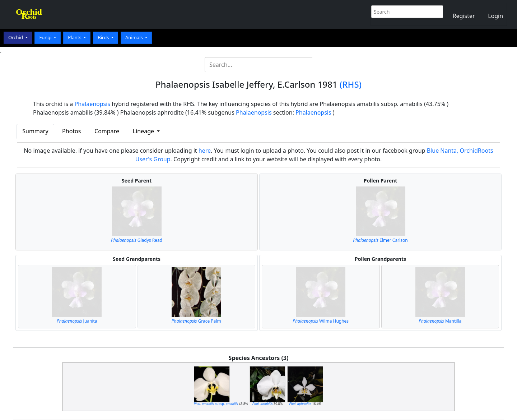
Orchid (16, 37)
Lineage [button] (144, 131)
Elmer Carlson (380, 240)
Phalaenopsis (93, 104)
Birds (104, 37)
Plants (75, 37)
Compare (107, 131)
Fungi (46, 37)
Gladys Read (137, 240)
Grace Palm (196, 321)
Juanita (77, 321)
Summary (35, 131)
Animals (135, 37)
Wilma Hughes (321, 321)
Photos (71, 131)
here (205, 151)
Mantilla (440, 321)
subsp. (216, 404)
